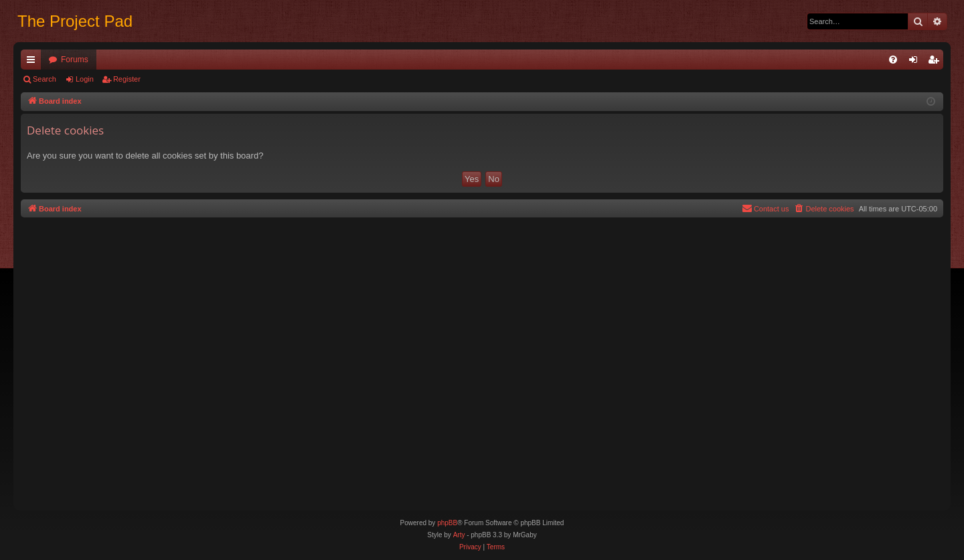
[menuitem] (893, 60)
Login (85, 79)
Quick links (33, 62)
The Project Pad (75, 21)
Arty (459, 535)
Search (45, 79)
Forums (75, 60)
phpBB (447, 523)
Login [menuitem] (916, 62)
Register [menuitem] (936, 62)
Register (127, 79)
